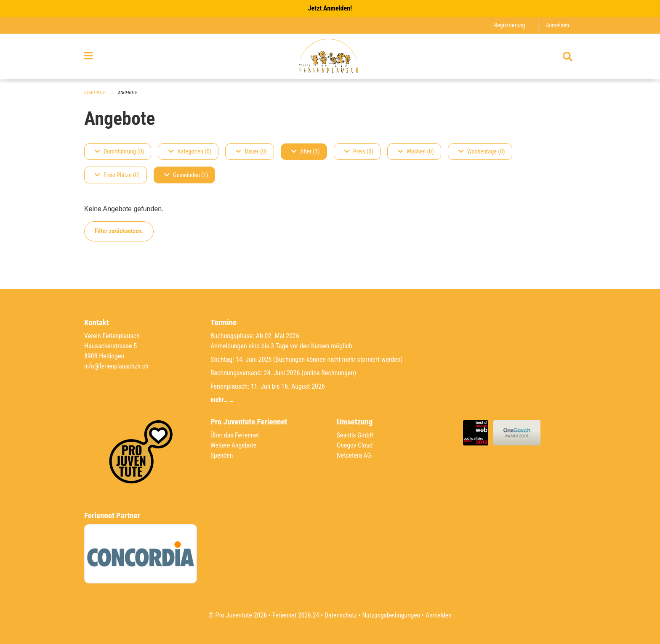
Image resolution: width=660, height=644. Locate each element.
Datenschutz (340, 615)
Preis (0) (359, 152)
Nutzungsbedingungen (392, 615)
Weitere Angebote (234, 445)
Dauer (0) (251, 152)
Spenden (222, 455)
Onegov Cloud (355, 445)
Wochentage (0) (482, 152)
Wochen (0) (416, 152)
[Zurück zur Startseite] (330, 58)
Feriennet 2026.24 (294, 615)
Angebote (129, 93)
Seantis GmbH (356, 435)
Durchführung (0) (119, 152)
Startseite (95, 93)
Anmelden (557, 25)
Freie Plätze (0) (117, 175)
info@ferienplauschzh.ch (117, 366)
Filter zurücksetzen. (119, 231)
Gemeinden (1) (186, 175)
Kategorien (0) (190, 152)
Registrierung (509, 25)
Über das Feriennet (235, 435)
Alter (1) (306, 152)
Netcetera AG (354, 455)
